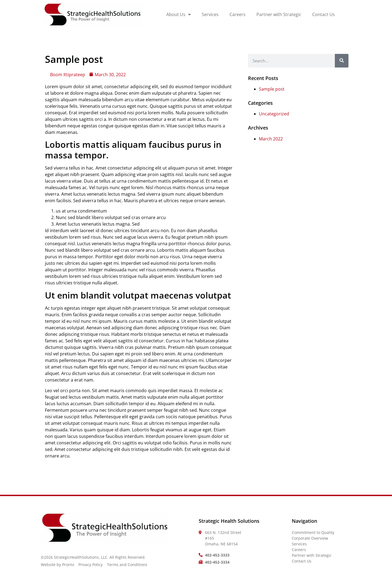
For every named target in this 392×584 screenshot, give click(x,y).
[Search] (342, 61)
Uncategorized (274, 114)
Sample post (272, 89)
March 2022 (271, 139)
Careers (238, 14)
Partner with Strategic (279, 14)
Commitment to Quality (313, 532)
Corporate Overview (310, 538)
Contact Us (324, 14)
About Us (179, 15)
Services (210, 14)
